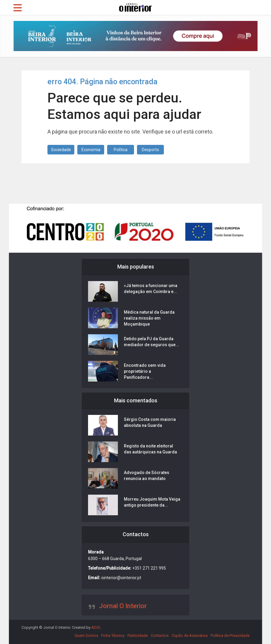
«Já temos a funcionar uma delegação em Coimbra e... (151, 289)
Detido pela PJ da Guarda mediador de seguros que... (151, 342)
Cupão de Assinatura (190, 635)
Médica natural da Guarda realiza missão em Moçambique (149, 318)
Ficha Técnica (113, 635)
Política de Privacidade (230, 635)
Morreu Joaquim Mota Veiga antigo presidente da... (152, 502)
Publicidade (138, 635)
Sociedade (61, 150)
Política (121, 150)
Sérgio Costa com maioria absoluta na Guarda (150, 422)
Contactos (160, 635)
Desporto (150, 150)
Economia (91, 150)
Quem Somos (86, 635)
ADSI (96, 627)
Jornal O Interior (123, 606)
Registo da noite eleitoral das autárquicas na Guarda (150, 449)
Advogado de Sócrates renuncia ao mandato (147, 476)
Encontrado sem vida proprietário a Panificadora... (145, 371)
